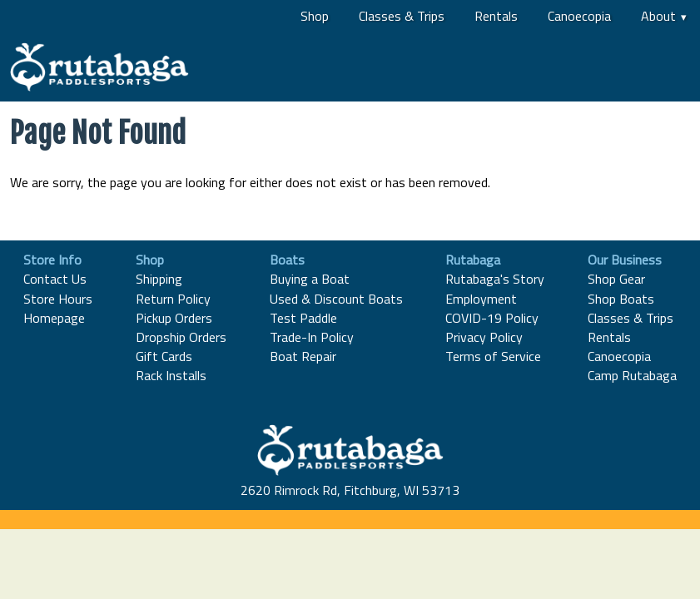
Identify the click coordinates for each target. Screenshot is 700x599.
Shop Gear (616, 279)
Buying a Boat (310, 279)
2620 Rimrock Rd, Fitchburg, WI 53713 (350, 490)
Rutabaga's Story (495, 279)
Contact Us (55, 279)
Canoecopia (579, 16)
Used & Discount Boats (336, 299)
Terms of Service (493, 356)
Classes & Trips (402, 16)
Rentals (496, 16)
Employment (481, 299)
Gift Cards (164, 356)
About (658, 16)
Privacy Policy (484, 337)
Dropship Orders (181, 337)
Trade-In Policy (312, 337)
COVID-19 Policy (492, 318)
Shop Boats (621, 299)
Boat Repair (303, 356)
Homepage (54, 318)
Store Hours (58, 299)
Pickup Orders (174, 318)
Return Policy (173, 299)
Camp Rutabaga (632, 375)
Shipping (159, 279)
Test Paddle (303, 318)
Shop (315, 16)
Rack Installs (171, 375)
